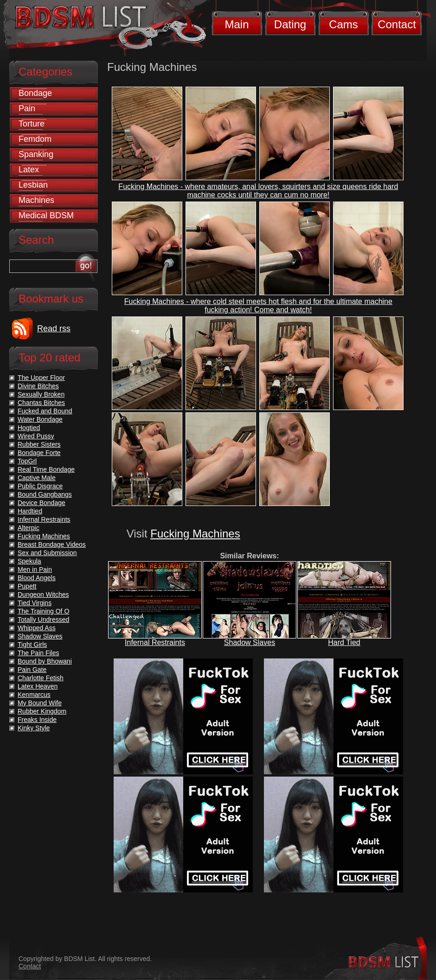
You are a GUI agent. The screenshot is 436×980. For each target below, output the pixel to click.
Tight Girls (32, 645)
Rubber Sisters (39, 444)
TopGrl (27, 461)
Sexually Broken (41, 394)
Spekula (29, 561)
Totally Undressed (43, 620)
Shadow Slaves (250, 642)
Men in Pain (35, 569)
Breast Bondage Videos (52, 544)
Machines (36, 200)
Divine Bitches (38, 386)
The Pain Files (38, 653)
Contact (397, 24)
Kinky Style (34, 728)
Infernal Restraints (155, 642)
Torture (32, 124)
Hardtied (30, 511)
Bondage (35, 93)
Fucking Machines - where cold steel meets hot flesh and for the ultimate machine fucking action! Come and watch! (258, 306)
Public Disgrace (40, 486)
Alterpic (29, 528)
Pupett (27, 586)
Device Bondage (42, 503)
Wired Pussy (36, 436)
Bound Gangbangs (45, 494)
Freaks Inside (37, 720)
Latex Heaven (38, 686)
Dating (290, 24)
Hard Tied (344, 642)
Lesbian (33, 185)
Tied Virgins (35, 603)
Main (237, 24)
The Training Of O (43, 611)
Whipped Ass (37, 628)
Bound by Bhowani (45, 661)
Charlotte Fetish (41, 678)
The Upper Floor (41, 378)
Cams (343, 24)
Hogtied (29, 428)
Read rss (54, 329)
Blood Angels (37, 578)
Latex (29, 170)
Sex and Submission (47, 553)
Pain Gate (32, 670)
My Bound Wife (40, 703)
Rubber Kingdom (42, 711)
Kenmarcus (34, 695)
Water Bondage (40, 419)
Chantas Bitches (41, 403)
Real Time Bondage (46, 469)
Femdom (35, 139)
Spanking (36, 154)
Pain (27, 108)
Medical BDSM (46, 215)
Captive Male (37, 478)
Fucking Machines (195, 534)
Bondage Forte (39, 453)
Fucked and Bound (45, 411)
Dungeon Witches (43, 594)
